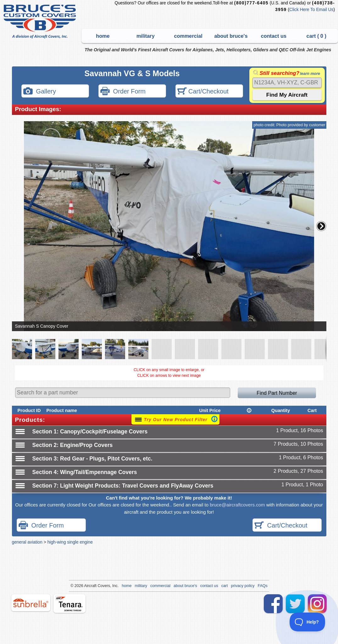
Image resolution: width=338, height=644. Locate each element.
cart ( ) (316, 36)
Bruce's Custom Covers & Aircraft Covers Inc (41, 22)
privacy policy (243, 586)
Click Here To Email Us (311, 10)
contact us (274, 36)
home (103, 36)
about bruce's (231, 36)
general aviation (27, 542)
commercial (188, 36)
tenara (69, 604)
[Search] (287, 83)
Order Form (123, 92)
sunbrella (31, 603)
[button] (321, 226)
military (146, 36)
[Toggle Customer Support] (308, 622)
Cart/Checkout (203, 92)
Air (86, 586)
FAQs (263, 586)
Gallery (40, 92)
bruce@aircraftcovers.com (237, 505)
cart (225, 586)
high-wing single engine (70, 542)
